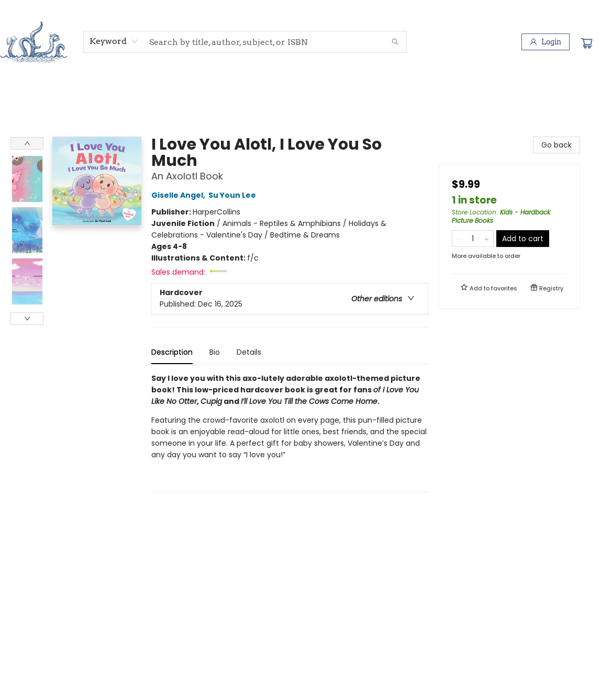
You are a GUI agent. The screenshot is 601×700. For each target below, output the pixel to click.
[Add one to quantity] (487, 239)
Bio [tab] (215, 352)
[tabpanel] (290, 432)
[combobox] (114, 41)
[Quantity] (473, 239)
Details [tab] (249, 352)
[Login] (546, 42)
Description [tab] (172, 352)
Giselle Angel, (180, 195)
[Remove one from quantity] (459, 239)
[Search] (395, 42)
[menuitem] (31, 96)
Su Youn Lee (234, 195)
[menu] (300, 96)
